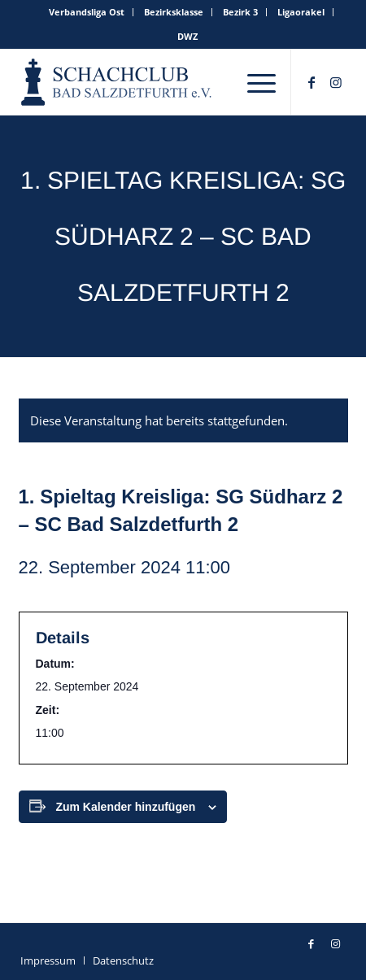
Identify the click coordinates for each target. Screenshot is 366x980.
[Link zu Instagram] (336, 82)
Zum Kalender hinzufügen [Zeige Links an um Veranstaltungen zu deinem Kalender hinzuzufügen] (125, 807)
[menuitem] (87, 12)
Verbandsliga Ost (87, 12)
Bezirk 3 (240, 12)
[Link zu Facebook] (312, 82)
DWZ (187, 36)
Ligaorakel (301, 12)
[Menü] (261, 82)
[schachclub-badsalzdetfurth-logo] (118, 82)
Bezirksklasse (174, 12)
